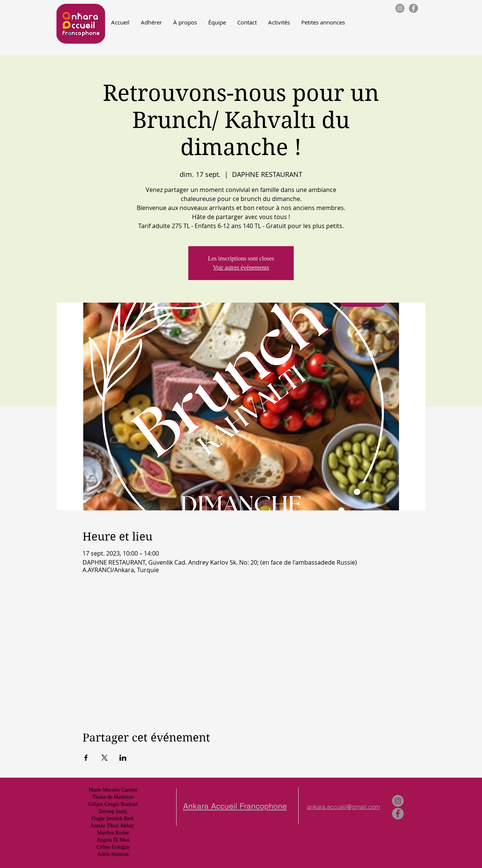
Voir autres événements (241, 267)
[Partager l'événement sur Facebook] (86, 758)
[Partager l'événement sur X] (104, 758)
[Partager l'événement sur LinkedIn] (123, 758)
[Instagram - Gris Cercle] (400, 8)
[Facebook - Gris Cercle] (413, 8)
